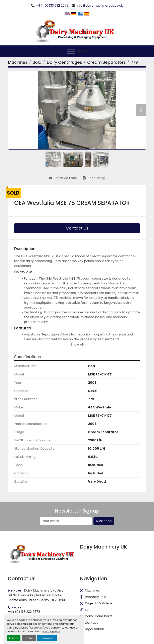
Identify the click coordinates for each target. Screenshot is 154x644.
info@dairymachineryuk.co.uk (100, 6)
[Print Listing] (94, 178)
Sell (88, 610)
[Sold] (37, 62)
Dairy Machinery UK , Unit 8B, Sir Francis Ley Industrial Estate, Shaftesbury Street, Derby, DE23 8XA (37, 595)
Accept (14, 638)
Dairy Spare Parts (99, 616)
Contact (91, 623)
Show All (77, 344)
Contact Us (77, 228)
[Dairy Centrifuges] (64, 62)
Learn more (47, 638)
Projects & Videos (99, 603)
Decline (29, 638)
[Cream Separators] (106, 62)
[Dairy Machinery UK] (41, 553)
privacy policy (51, 631)
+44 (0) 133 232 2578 (52, 6)
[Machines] (18, 62)
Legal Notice (94, 629)
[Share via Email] (63, 178)
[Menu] (71, 51)
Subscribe (104, 521)
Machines (92, 590)
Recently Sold (96, 597)
